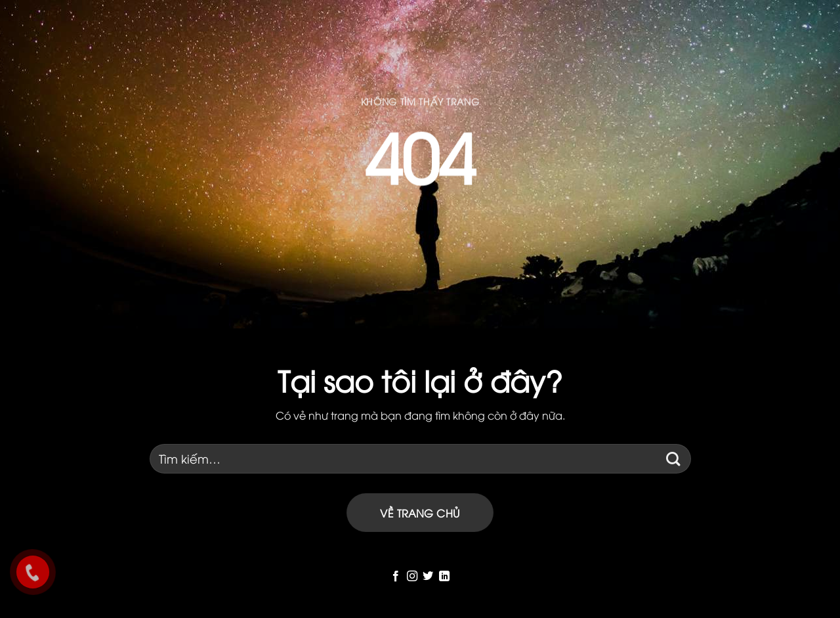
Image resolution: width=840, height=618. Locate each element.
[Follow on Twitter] (428, 577)
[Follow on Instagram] (412, 577)
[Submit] (674, 459)
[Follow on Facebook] (396, 577)
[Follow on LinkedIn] (444, 577)
